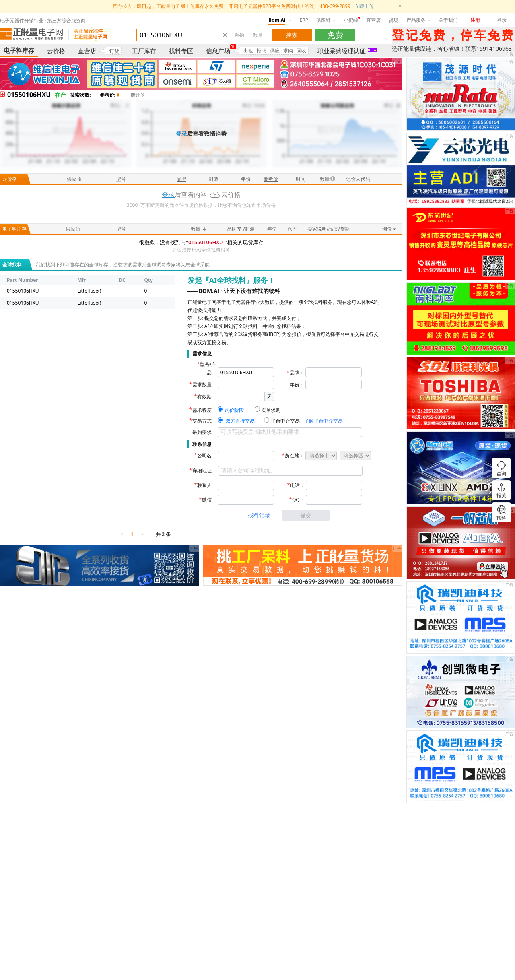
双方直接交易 (240, 421)
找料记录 (259, 515)
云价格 (56, 51)
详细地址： (204, 471)
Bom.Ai (277, 20)
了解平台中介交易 (323, 421)
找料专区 (181, 51)
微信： (209, 500)
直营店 (373, 20)
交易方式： (204, 421)
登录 (502, 20)
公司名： (207, 455)
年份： (297, 385)
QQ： (298, 500)
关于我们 (448, 20)
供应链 (326, 20)
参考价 (271, 179)
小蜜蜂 (351, 20)
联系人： (207, 485)
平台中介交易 (285, 421)
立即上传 (364, 6)
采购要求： (204, 432)
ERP (304, 20)
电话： (297, 485)
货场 (393, 20)
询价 (389, 229)
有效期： (207, 397)
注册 (475, 20)
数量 (199, 229)
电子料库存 (19, 50)
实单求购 (271, 410)
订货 (114, 51)
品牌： (297, 372)
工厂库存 (144, 51)
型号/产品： (208, 368)
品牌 (234, 229)
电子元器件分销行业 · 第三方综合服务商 (43, 20)
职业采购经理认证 (342, 51)
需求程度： (204, 410)
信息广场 (218, 51)
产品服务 (418, 20)
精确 (239, 35)
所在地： (295, 455)
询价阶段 (234, 410)
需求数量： (204, 385)
